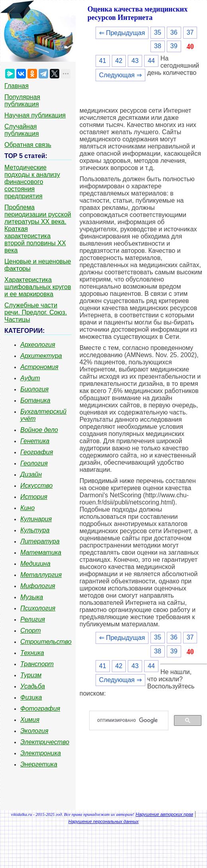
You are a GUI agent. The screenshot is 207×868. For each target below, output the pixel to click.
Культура (35, 530)
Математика (41, 552)
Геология (34, 463)
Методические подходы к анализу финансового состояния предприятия (32, 182)
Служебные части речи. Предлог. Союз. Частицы (36, 312)
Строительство (46, 642)
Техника (32, 653)
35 (158, 32)
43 (135, 61)
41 (103, 61)
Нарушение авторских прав (164, 814)
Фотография (40, 709)
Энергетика (39, 764)
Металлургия (41, 575)
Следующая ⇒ (120, 75)
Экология (34, 731)
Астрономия (39, 367)
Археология (38, 345)
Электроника (41, 753)
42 (119, 61)
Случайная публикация (22, 130)
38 (158, 46)
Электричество (45, 742)
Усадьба (33, 686)
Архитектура (41, 356)
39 (174, 46)
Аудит (30, 378)
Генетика (35, 441)
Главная (17, 86)
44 (151, 61)
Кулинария (36, 519)
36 (174, 32)
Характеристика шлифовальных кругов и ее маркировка (38, 287)
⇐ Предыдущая (122, 33)
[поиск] (132, 721)
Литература (40, 541)
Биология (34, 389)
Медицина (35, 564)
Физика (31, 697)
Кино (27, 508)
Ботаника (35, 400)
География (37, 452)
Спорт (31, 630)
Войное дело (39, 430)
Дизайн (31, 474)
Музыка (32, 597)
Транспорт (37, 664)
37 (190, 32)
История (34, 497)
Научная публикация (35, 115)
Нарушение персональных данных (104, 821)
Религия (33, 619)
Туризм (31, 675)
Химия (30, 720)
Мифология (38, 586)
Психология (38, 608)
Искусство (36, 486)
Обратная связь (28, 145)
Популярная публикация (22, 101)
